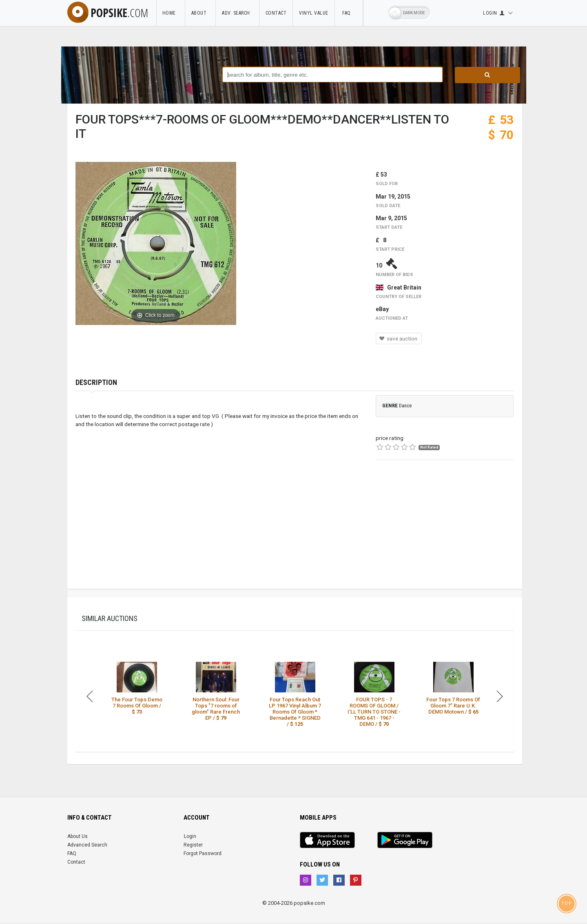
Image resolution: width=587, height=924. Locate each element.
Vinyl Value (314, 13)
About (200, 13)
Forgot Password (203, 853)
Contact (276, 13)
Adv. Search (237, 13)
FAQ (349, 13)
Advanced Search (87, 845)
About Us (78, 836)
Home (171, 13)
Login (190, 836)
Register (193, 845)
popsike (108, 13)
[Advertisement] (445, 532)
